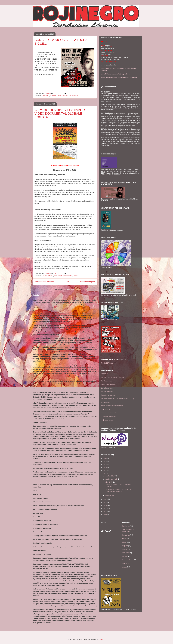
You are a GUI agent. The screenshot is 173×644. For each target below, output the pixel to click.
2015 (106, 473)
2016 (106, 470)
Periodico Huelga (107, 391)
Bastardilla (105, 374)
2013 (106, 502)
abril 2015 (109, 482)
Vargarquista (106, 402)
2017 (106, 467)
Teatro (124, 563)
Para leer (57, 276)
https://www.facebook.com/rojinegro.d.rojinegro (119, 78)
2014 (106, 499)
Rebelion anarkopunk (109, 395)
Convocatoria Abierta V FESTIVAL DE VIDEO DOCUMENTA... (118, 491)
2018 (106, 464)
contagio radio (106, 409)
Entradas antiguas (88, 282)
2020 (106, 458)
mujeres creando (107, 420)
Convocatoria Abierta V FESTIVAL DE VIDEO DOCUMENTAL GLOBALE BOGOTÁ (61, 113)
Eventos (53, 96)
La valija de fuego (107, 388)
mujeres (125, 546)
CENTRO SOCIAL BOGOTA (129, 531)
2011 (106, 508)
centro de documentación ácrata (112, 406)
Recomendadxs (67, 96)
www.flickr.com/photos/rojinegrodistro (115, 74)
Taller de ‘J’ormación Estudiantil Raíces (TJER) (117, 399)
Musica (51, 276)
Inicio (67, 282)
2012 (106, 505)
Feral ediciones (106, 381)
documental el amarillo (109, 413)
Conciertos (46, 96)
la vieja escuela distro (109, 416)
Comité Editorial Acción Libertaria (113, 377)
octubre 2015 (110, 476)
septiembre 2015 (111, 479)
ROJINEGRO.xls (107, 363)
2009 (106, 514)
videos (76, 96)
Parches (125, 556)
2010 (106, 511)
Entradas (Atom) (70, 289)
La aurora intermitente (109, 384)
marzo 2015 (110, 495)
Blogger (102, 639)
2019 (106, 461)
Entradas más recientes (44, 282)
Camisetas (126, 526)
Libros (59, 96)
